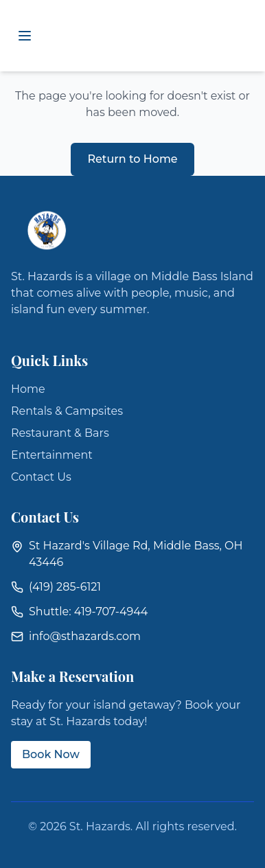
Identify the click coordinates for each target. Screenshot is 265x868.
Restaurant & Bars (60, 433)
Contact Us (41, 477)
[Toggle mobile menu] (25, 36)
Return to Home (132, 159)
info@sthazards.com (85, 636)
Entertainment (52, 455)
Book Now (51, 754)
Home (28, 389)
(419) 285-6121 (65, 587)
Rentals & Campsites (67, 411)
